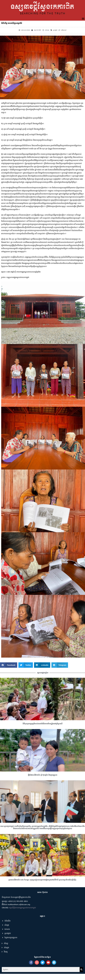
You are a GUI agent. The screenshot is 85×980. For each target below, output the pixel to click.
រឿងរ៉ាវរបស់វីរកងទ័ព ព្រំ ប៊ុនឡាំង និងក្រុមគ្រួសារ (43, 786)
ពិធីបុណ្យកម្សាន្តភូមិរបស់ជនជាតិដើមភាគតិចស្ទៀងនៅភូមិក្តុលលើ (42, 735)
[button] (83, 19)
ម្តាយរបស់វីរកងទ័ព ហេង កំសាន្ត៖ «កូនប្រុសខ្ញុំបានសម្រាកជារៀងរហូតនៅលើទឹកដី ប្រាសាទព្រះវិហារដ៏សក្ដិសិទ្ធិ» (42, 891)
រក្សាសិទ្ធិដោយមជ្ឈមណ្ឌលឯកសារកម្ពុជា (22, 919)
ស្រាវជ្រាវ (55, 30)
